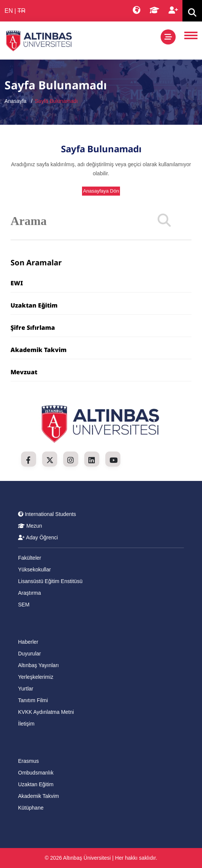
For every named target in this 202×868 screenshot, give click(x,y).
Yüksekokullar (34, 569)
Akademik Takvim (39, 350)
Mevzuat (24, 372)
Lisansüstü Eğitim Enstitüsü (50, 581)
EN (9, 11)
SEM (24, 605)
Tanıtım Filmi (33, 700)
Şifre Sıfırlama (33, 328)
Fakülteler (30, 558)
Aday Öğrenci (38, 537)
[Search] (164, 221)
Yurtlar (26, 689)
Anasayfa (15, 101)
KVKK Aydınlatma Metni (46, 712)
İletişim (26, 724)
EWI (17, 283)
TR (21, 11)
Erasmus (28, 761)
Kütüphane (31, 808)
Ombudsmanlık (36, 773)
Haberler (28, 642)
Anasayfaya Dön (101, 191)
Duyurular (30, 654)
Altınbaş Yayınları (38, 665)
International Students (47, 514)
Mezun (30, 526)
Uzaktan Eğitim (34, 305)
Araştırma (30, 593)
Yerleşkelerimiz (36, 677)
